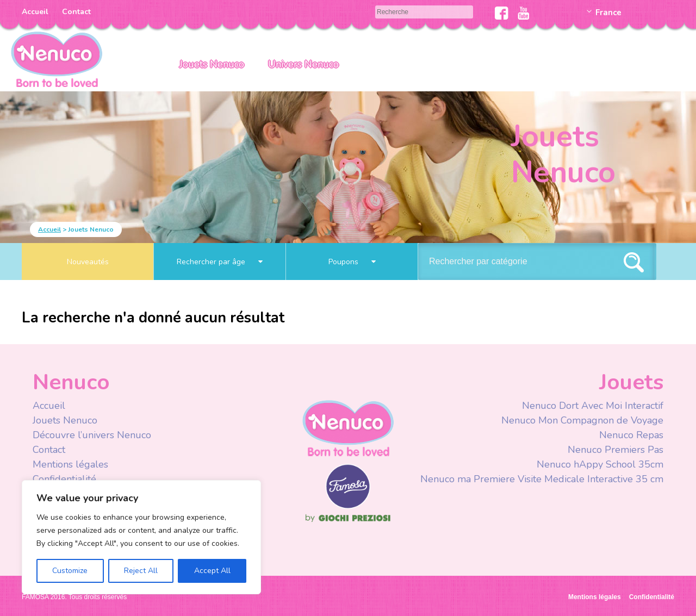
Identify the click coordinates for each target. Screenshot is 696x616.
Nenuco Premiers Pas (616, 450)
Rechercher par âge (220, 262)
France (608, 13)
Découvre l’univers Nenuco (92, 435)
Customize (70, 571)
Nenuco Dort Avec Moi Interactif (593, 406)
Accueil (35, 12)
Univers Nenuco (303, 64)
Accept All (212, 571)
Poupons (352, 262)
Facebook (502, 13)
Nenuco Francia (57, 58)
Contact (76, 12)
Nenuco (348, 428)
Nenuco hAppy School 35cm (600, 464)
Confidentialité (64, 479)
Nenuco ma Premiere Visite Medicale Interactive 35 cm (542, 479)
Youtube (523, 13)
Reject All (141, 571)
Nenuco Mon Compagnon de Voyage (582, 420)
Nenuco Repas (631, 435)
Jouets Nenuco (212, 64)
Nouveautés (88, 262)
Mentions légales (70, 464)
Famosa (348, 506)
